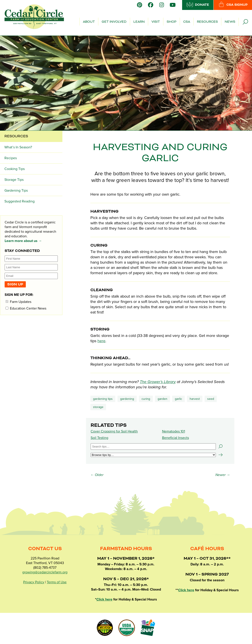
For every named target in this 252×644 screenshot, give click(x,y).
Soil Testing (99, 438)
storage (98, 407)
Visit (156, 22)
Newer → (223, 475)
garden (162, 399)
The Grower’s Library (158, 382)
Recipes (11, 158)
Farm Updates (18, 302)
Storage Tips (14, 180)
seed (211, 399)
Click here (104, 599)
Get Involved (114, 22)
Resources (207, 22)
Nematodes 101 (174, 431)
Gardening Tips (103, 399)
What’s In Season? (18, 147)
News (230, 22)
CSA (187, 22)
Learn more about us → (23, 241)
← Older (97, 475)
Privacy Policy (34, 582)
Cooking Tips (15, 169)
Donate (198, 5)
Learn (139, 22)
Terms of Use (57, 582)
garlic (178, 399)
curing (146, 399)
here (101, 341)
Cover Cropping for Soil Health (114, 431)
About (89, 22)
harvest (195, 399)
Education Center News (26, 308)
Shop (172, 22)
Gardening (127, 399)
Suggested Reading (20, 201)
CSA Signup (233, 5)
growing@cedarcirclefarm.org (45, 572)
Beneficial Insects (175, 438)
